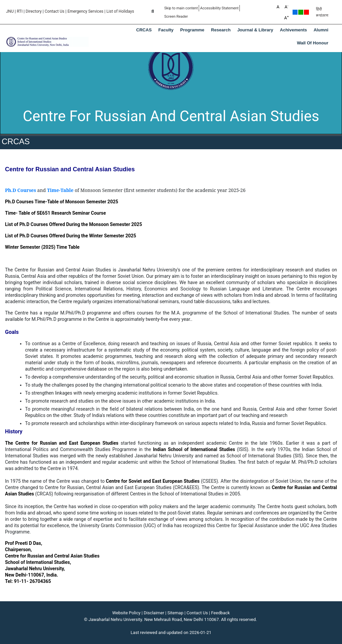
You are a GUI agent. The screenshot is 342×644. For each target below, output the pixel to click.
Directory (34, 11)
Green (301, 12)
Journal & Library (255, 30)
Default (295, 12)
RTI (20, 11)
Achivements (293, 30)
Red (306, 12)
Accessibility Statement (219, 8)
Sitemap (175, 613)
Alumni (321, 30)
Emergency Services (85, 11)
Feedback (220, 613)
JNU (10, 11)
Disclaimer (154, 613)
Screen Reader (176, 17)
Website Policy (126, 613)
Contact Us (55, 11)
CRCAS (144, 30)
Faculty (166, 30)
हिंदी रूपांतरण (322, 12)
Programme (192, 30)
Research (221, 30)
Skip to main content (181, 8)
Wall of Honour (313, 43)
